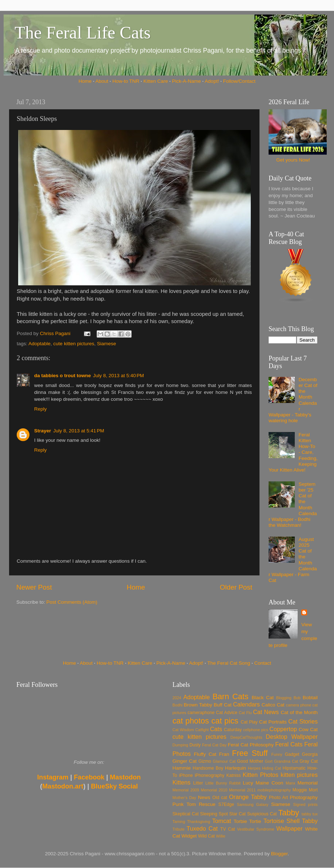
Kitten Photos (261, 775)
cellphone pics (256, 730)
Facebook (89, 777)
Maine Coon (269, 783)
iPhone (186, 775)
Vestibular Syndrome (255, 829)
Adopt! (212, 81)
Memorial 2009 (186, 790)
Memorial (307, 783)
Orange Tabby (248, 797)
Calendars (246, 704)
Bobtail (310, 698)
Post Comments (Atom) (72, 602)
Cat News (266, 712)
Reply (41, 409)
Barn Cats (231, 696)
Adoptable (39, 344)
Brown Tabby (198, 705)
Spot (223, 814)
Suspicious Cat (262, 814)
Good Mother (250, 761)
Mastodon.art (63, 786)
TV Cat (228, 829)
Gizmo (205, 761)
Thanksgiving (199, 822)
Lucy (248, 783)
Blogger (279, 854)
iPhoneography (210, 775)
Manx (290, 783)
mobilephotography (274, 790)
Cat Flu (245, 713)
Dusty (195, 745)
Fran (224, 754)
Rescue (207, 804)
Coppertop (283, 729)
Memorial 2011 (242, 790)
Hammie (182, 768)
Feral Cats (289, 744)
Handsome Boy (208, 768)
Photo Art (278, 798)
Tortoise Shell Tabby (291, 821)
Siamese (107, 344)
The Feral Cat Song (229, 663)
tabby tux (310, 814)
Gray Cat (309, 761)
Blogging (284, 698)
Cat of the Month (299, 712)
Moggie (300, 790)
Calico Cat (273, 705)
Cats (216, 729)
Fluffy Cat (205, 754)
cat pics (225, 721)
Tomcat (222, 821)
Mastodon (125, 777)
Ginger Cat (185, 761)
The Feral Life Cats (83, 32)
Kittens (182, 782)
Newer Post (34, 587)
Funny (277, 754)
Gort (269, 761)
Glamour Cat (224, 761)
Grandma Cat (286, 761)
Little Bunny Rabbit (223, 783)
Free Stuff (250, 753)
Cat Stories (303, 721)
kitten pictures (299, 775)
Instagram (53, 777)
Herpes (254, 768)
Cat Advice (227, 713)
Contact (263, 663)
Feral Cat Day (214, 745)
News (204, 797)
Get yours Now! (293, 160)
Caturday (233, 730)
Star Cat (238, 814)
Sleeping (209, 814)
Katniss (234, 775)
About (102, 81)
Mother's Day (184, 798)
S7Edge (226, 804)
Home (85, 81)
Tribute (179, 829)
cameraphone (201, 713)
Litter (198, 783)
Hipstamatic (294, 768)
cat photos (191, 721)
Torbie (240, 821)
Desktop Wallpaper (292, 737)
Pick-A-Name (186, 81)
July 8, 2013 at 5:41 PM (79, 431)
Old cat (220, 798)
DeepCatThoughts (246, 737)
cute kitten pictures (74, 344)
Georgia (310, 754)
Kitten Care (156, 81)
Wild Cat (206, 836)
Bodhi (178, 705)
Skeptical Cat (186, 814)
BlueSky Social (114, 786)
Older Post (236, 587)
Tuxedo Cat (202, 828)
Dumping (180, 745)
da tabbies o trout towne (63, 376)
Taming (179, 822)
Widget (189, 836)
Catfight (202, 730)
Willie (221, 836)
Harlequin (236, 768)
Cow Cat (308, 730)
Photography (304, 797)
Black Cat (263, 698)
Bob (297, 698)
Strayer (43, 431)
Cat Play (249, 722)
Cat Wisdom (183, 730)
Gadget (292, 754)
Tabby (289, 813)
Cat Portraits (273, 722)
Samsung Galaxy (253, 804)
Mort (313, 790)
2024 (177, 698)
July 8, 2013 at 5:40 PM (118, 376)
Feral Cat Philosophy (251, 745)
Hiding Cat (271, 768)
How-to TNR (126, 81)
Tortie (255, 821)
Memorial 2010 (214, 790)
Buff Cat (223, 705)
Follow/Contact (239, 81)
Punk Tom (184, 804)
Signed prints (305, 804)
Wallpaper (289, 828)
